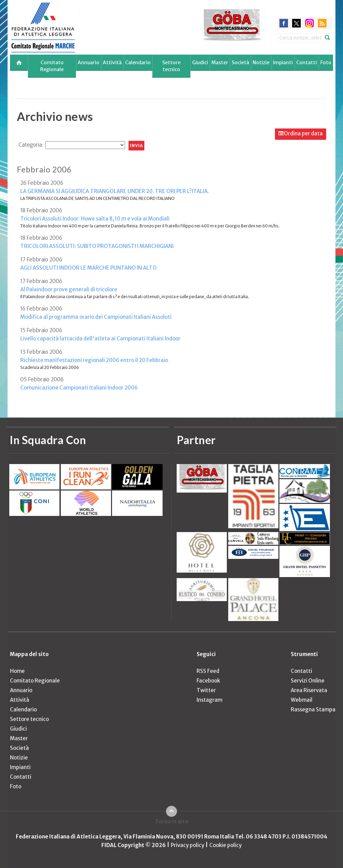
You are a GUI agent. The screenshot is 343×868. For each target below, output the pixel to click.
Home (17, 671)
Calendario (138, 63)
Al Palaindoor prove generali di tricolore (69, 289)
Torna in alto (172, 821)
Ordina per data (303, 133)
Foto (326, 63)
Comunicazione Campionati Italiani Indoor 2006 (79, 388)
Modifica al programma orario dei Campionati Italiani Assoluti (96, 317)
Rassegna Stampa (313, 709)
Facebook (208, 681)
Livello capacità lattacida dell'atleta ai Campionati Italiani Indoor (100, 339)
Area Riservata (309, 690)
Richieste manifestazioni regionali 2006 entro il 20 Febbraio (94, 360)
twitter (296, 23)
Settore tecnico (171, 66)
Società (240, 63)
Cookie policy (225, 845)
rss (322, 23)
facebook (284, 23)
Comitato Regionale (52, 66)
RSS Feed (208, 671)
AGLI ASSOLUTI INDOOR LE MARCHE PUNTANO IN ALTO (88, 268)
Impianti (283, 63)
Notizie (261, 63)
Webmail (302, 700)
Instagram (209, 700)
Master (220, 63)
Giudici (200, 63)
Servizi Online (308, 681)
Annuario (88, 63)
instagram (309, 23)
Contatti (307, 63)
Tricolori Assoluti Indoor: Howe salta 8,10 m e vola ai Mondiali (95, 219)
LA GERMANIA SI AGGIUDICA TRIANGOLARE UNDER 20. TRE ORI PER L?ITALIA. (115, 191)
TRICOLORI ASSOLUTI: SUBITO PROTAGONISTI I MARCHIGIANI (97, 246)
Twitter (206, 690)
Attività (112, 63)
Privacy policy (187, 845)
